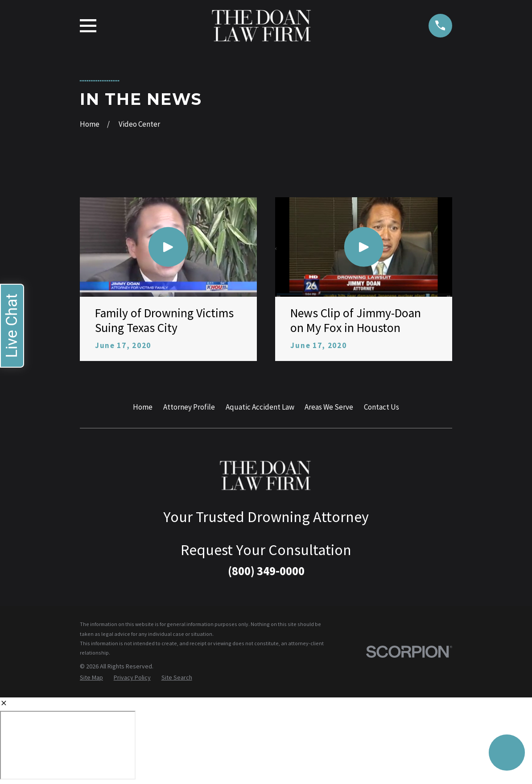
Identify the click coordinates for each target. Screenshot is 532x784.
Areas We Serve (329, 407)
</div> (68, 745)
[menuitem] (91, 678)
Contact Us (381, 407)
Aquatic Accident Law (260, 407)
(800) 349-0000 (266, 571)
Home (143, 407)
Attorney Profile (189, 407)
